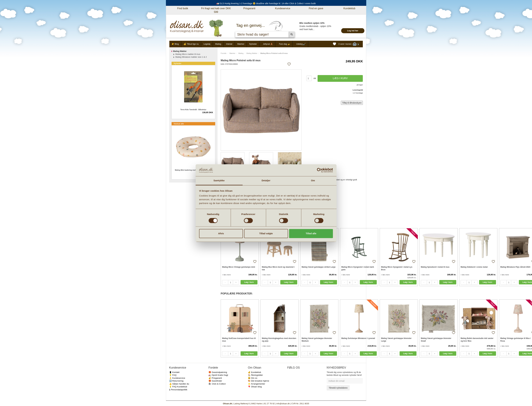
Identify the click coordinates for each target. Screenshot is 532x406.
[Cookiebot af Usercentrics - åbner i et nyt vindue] (319, 170)
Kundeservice (283, 8)
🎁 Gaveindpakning (218, 372)
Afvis (221, 234)
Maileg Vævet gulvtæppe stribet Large (319, 267)
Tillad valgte (266, 234)
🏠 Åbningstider (255, 375)
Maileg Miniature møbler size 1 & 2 (191, 57)
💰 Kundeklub (254, 372)
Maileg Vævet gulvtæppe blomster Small (436, 340)
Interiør (229, 44)
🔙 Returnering (176, 381)
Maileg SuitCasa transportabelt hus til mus (239, 340)
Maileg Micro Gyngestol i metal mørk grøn (358, 268)
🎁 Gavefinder (215, 381)
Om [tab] (313, 181)
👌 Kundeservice (177, 378)
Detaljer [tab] (266, 181)
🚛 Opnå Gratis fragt (218, 375)
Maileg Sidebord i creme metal (474, 267)
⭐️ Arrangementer (257, 384)
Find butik (183, 8)
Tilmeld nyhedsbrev (338, 388)
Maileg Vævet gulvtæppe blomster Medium (317, 340)
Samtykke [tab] (219, 181)
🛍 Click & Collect (217, 384)
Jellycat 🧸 (268, 44)
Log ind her (353, 31)
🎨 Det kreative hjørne (259, 381)
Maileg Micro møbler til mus (188, 54)
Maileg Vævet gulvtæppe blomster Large (396, 340)
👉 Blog (175, 44)
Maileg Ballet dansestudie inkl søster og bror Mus (477, 340)
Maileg (218, 44)
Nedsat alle (179, 124)
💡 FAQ (173, 375)
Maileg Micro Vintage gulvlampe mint (239, 267)
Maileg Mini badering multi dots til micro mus (193, 170)
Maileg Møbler (252, 53)
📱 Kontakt (174, 372)
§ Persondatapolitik (178, 390)
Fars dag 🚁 (284, 44)
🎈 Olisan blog (255, 387)
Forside (224, 53)
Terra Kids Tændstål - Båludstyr (193, 110)
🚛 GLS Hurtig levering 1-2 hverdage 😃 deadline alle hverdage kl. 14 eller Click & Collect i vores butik (266, 3)
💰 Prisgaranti (215, 378)
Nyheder (253, 44)
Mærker (241, 44)
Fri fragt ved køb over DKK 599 (216, 10)
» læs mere (226, 275)
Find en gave (316, 8)
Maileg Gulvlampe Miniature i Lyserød (358, 338)
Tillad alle (311, 234)
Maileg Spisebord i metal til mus (435, 267)
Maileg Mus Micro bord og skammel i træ (278, 268)
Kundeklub (349, 8)
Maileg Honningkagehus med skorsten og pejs (279, 340)
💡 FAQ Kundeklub (178, 387)
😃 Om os (253, 378)
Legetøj (207, 44)
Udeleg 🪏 (301, 44)
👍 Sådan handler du (179, 384)
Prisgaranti (249, 8)
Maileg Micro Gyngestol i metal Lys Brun (397, 268)
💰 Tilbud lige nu (191, 44)
